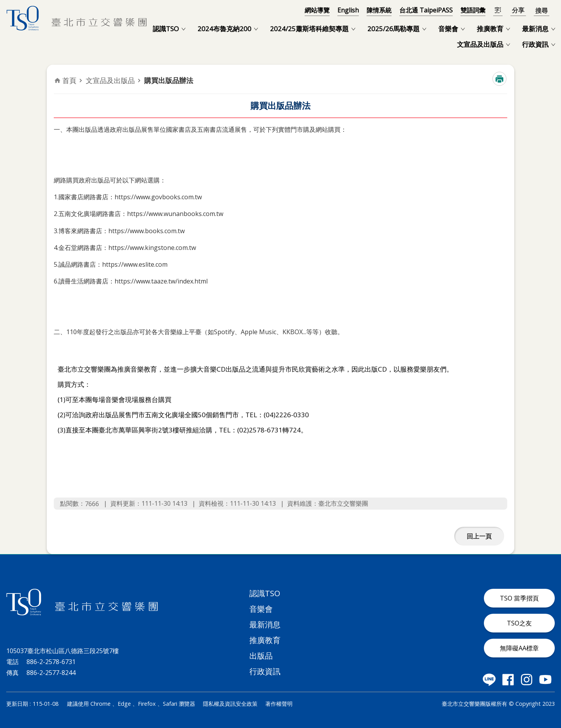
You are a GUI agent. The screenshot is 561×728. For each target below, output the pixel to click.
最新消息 (535, 29)
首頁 (69, 80)
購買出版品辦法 (169, 80)
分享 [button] (518, 10)
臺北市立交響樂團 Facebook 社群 (508, 680)
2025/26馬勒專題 (393, 29)
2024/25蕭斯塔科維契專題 (309, 29)
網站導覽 (317, 10)
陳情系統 (379, 10)
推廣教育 (490, 29)
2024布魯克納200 (224, 29)
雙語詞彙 (473, 10)
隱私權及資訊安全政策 (230, 704)
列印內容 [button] (499, 79)
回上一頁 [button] (479, 536)
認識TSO (166, 29)
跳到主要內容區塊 (4, 4)
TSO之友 (519, 623)
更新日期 (17, 704)
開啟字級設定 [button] (498, 10)
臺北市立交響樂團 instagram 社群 (527, 680)
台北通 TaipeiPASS (426, 10)
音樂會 (448, 29)
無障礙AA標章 (519, 648)
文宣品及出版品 (480, 44)
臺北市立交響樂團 (76, 18)
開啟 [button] (542, 10)
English (348, 10)
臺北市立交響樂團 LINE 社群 (489, 680)
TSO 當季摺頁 (519, 598)
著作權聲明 (279, 704)
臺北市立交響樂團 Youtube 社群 (545, 680)
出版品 (261, 656)
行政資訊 (535, 44)
